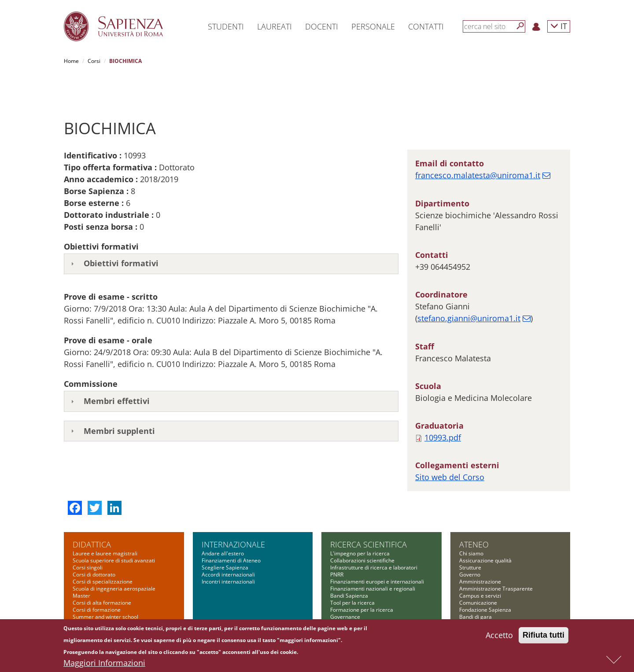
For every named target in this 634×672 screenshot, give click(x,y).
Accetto (499, 636)
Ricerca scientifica (369, 512)
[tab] (231, 231)
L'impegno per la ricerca (360, 521)
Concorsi (470, 591)
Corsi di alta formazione (102, 570)
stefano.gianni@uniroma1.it (469, 286)
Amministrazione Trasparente (496, 556)
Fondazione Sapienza (485, 577)
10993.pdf (443, 405)
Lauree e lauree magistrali (105, 521)
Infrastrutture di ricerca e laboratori (374, 535)
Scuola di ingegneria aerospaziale (114, 556)
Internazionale (233, 512)
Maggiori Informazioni (104, 664)
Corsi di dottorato (94, 542)
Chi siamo (471, 521)
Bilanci (467, 598)
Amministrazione (480, 549)
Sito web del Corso (450, 444)
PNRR (337, 542)
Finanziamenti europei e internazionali (377, 549)
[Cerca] (520, 26)
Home (71, 61)
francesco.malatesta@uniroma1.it (478, 143)
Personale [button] (373, 26)
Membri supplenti (119, 398)
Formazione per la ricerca (362, 577)
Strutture (470, 535)
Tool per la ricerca (352, 570)
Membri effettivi (117, 368)
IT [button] (559, 26)
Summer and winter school (105, 584)
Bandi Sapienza (349, 563)
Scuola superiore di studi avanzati (114, 528)
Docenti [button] (322, 26)
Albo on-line (474, 612)
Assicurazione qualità (485, 528)
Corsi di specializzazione (103, 549)
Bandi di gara (475, 584)
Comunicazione (478, 570)
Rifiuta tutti (544, 636)
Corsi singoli (88, 535)
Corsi (94, 61)
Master (81, 563)
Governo (470, 542)
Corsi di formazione (97, 577)
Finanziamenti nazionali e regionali (373, 556)
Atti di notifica (476, 605)
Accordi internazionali (228, 542)
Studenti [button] (226, 26)
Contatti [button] (426, 26)
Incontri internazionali (228, 549)
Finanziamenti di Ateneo (231, 528)
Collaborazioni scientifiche (362, 528)
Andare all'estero (223, 521)
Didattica (92, 512)
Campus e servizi (480, 563)
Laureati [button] (275, 26)
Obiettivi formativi (121, 231)
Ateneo (474, 512)
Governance (345, 584)
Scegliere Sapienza (225, 535)
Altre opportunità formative (106, 591)
